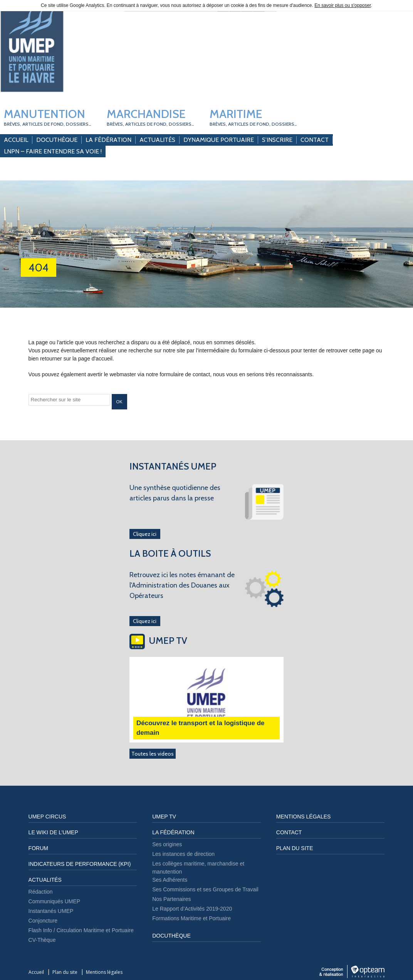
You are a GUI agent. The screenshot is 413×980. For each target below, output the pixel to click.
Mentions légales (304, 817)
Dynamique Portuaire (219, 140)
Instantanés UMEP (51, 911)
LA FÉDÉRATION (173, 832)
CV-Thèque (42, 940)
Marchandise (150, 117)
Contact (315, 140)
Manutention (48, 117)
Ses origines (167, 844)
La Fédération (108, 140)
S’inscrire (277, 140)
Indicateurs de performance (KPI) (80, 864)
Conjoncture (43, 921)
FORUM (38, 848)
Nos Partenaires (171, 899)
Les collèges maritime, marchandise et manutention (198, 868)
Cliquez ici (145, 534)
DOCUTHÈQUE (171, 936)
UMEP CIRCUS (47, 817)
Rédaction (41, 892)
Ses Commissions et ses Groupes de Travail (205, 889)
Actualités (157, 140)
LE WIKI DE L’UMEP (53, 832)
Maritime (253, 117)
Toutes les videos (153, 754)
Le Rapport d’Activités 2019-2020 (192, 909)
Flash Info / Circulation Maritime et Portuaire (81, 930)
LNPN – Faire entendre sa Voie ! (53, 151)
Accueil (16, 140)
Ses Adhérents (170, 880)
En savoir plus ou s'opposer (342, 5)
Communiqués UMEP (55, 901)
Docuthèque (57, 140)
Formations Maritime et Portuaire (191, 918)
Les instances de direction (183, 854)
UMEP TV (164, 817)
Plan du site (295, 848)
